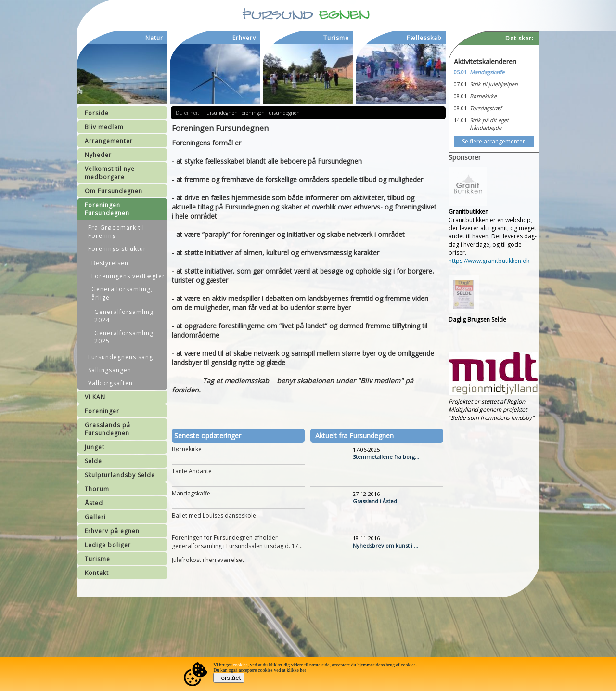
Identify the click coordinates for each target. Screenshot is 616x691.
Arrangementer (109, 141)
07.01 (460, 84)
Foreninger (102, 411)
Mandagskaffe (191, 493)
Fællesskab (424, 38)
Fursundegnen (222, 113)
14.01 (460, 120)
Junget (95, 447)
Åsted (94, 503)
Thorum (97, 489)
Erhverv (244, 38)
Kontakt (97, 573)
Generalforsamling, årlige (122, 293)
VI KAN (95, 397)
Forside (97, 113)
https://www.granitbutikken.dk (489, 261)
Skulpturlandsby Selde (120, 475)
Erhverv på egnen (112, 531)
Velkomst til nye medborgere (110, 173)
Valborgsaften (110, 383)
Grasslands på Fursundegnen (108, 429)
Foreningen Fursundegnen (107, 209)
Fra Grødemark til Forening (116, 232)
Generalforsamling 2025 (124, 337)
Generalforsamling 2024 (124, 316)
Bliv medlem (104, 127)
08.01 (460, 96)
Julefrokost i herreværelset (208, 560)
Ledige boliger (108, 545)
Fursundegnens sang (121, 357)
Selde (93, 461)
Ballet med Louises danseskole (214, 515)
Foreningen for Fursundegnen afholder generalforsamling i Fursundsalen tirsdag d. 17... (237, 542)
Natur (154, 38)
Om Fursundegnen (114, 191)
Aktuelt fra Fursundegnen (354, 436)
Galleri (95, 517)
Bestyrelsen (110, 263)
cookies (240, 665)
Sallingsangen (110, 370)
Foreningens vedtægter (128, 276)
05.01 (460, 72)
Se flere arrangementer (494, 141)
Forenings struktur (117, 249)
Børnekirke (187, 449)
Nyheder (98, 155)
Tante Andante (192, 471)
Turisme (97, 559)
